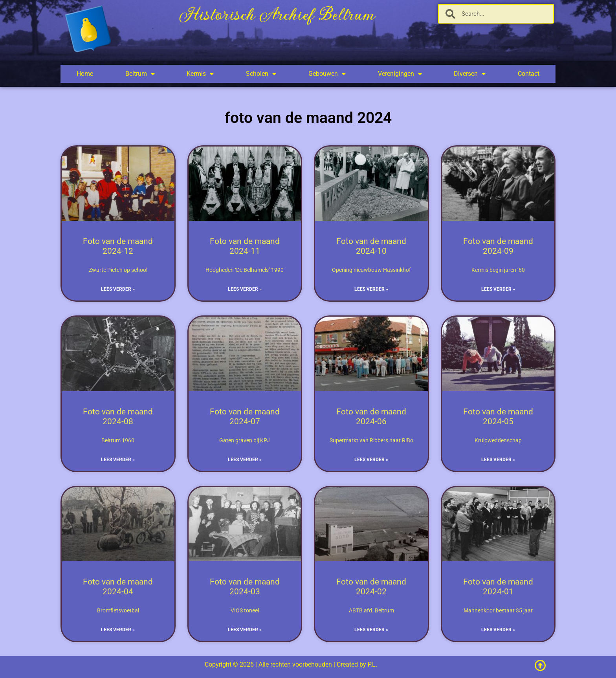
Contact (529, 74)
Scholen (261, 74)
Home (85, 74)
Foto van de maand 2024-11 (245, 246)
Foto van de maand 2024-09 (498, 246)
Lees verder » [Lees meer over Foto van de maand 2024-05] (498, 460)
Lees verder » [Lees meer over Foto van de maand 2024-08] (118, 460)
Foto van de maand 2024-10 (371, 246)
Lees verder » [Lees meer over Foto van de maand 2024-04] (118, 630)
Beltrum (140, 74)
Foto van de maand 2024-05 (498, 417)
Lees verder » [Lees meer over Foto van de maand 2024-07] (245, 460)
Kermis (200, 74)
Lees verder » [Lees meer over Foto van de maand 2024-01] (498, 630)
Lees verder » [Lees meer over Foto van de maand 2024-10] (371, 289)
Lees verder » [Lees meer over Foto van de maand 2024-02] (371, 630)
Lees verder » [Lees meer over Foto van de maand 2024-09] (498, 289)
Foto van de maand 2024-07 (245, 417)
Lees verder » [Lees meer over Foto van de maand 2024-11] (245, 289)
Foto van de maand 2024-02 (371, 587)
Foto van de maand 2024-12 (118, 246)
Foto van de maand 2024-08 (118, 417)
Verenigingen (400, 74)
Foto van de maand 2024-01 (498, 587)
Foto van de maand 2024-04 (118, 587)
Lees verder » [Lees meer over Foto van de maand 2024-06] (371, 460)
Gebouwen (327, 74)
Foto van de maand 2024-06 (371, 417)
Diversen (470, 74)
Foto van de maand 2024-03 (245, 587)
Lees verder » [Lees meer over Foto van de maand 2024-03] (245, 630)
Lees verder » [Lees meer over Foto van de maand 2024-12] (118, 289)
